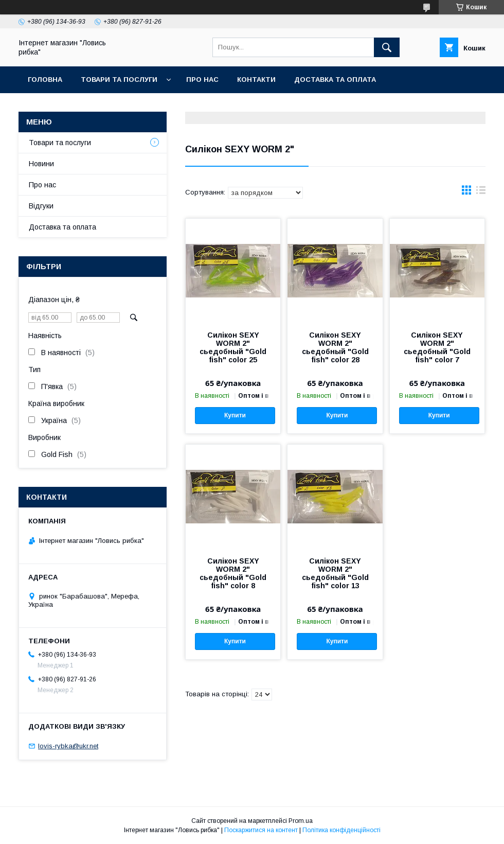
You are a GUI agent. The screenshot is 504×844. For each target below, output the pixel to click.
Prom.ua (301, 821)
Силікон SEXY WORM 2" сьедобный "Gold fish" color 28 (335, 347)
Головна (45, 80)
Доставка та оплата (335, 80)
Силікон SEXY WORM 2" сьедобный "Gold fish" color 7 (437, 347)
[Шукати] (387, 47)
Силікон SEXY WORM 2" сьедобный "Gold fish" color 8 (233, 573)
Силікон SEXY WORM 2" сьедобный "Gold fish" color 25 (233, 347)
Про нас (202, 80)
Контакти (256, 80)
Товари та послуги (119, 80)
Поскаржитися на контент (261, 830)
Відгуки (41, 206)
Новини (41, 164)
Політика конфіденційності (341, 830)
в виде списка (481, 192)
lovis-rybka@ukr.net (68, 746)
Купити (235, 415)
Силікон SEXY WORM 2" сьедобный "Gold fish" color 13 (335, 573)
